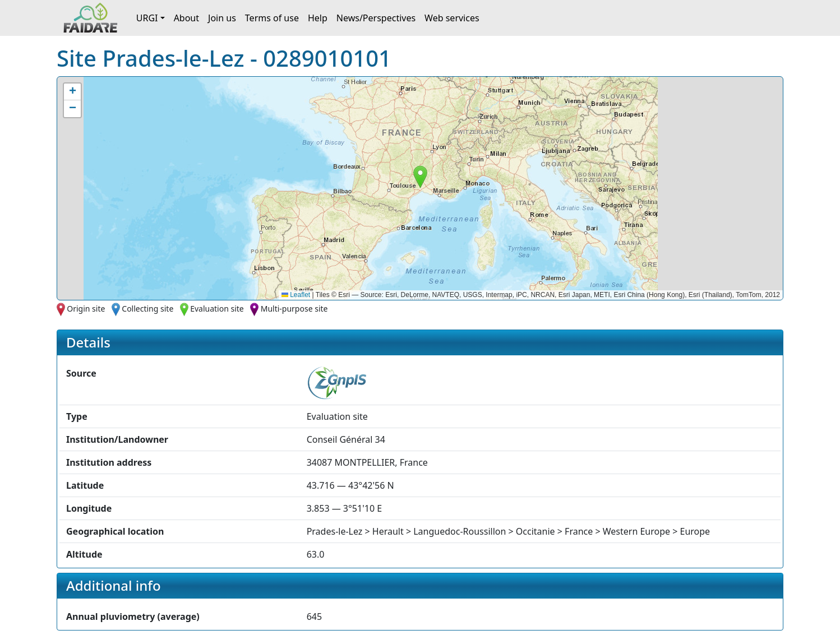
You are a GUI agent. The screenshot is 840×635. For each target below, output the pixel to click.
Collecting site (147, 309)
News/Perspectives (376, 18)
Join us (222, 18)
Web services (452, 18)
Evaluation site (217, 309)
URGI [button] (147, 18)
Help (318, 18)
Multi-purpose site (294, 309)
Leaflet (296, 295)
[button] (420, 177)
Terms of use (272, 18)
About (186, 18)
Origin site (86, 309)
